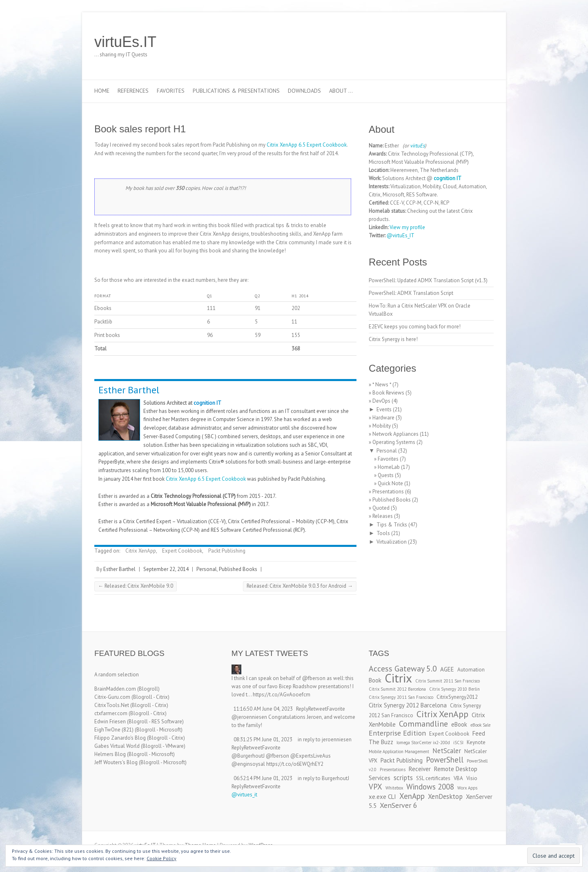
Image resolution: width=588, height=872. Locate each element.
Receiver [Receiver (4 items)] (420, 769)
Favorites (171, 91)
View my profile (407, 227)
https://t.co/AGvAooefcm (282, 695)
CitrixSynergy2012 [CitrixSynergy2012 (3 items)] (457, 697)
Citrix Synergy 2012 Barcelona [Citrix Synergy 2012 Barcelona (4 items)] (408, 705)
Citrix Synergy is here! (393, 339)
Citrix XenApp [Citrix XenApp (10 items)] (442, 714)
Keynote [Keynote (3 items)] (476, 742)
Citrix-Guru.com (112, 697)
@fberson (314, 678)
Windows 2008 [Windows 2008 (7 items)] (430, 787)
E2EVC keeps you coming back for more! (415, 327)
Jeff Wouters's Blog (116, 762)
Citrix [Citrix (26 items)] (398, 678)
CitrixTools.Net (112, 705)
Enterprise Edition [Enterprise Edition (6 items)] (397, 733)
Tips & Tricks (392, 525)
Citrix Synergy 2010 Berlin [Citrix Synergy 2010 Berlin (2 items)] (454, 689)
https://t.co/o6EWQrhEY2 (295, 764)
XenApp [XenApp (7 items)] (412, 796)
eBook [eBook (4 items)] (459, 724)
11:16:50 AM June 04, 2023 (263, 709)
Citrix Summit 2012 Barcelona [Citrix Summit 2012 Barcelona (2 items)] (397, 689)
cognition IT (207, 403)
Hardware (383, 418)
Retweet (317, 709)
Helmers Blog (110, 754)
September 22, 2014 (166, 569)
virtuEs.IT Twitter (449, 42)
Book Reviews (388, 393)
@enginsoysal (248, 764)
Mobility (382, 426)
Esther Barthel (129, 390)
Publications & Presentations (236, 91)
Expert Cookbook (182, 551)
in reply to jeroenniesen (325, 739)
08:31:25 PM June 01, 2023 (263, 739)
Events (384, 409)
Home (102, 91)
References (133, 91)
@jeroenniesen (249, 717)
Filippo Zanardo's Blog (120, 738)
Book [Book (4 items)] (375, 680)
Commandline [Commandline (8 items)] (423, 724)
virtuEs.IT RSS (473, 42)
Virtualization (392, 542)
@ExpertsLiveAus (311, 756)
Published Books (238, 569)
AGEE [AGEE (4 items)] (447, 669)
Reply (302, 709)
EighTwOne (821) (114, 730)
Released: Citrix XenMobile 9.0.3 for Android (300, 586)
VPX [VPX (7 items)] (375, 787)
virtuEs (417, 146)
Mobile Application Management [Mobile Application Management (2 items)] (399, 752)
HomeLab (389, 467)
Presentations (388, 492)
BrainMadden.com (115, 689)
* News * (382, 385)
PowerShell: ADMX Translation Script (411, 293)
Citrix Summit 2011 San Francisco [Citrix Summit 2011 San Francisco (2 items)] (448, 681)
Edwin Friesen (110, 721)
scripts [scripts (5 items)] (403, 778)
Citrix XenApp (141, 551)
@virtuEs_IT (401, 235)
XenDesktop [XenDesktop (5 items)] (445, 796)
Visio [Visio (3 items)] (472, 778)
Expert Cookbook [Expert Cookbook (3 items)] (449, 734)
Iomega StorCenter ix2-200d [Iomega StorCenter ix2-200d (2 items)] (423, 743)
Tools (383, 533)
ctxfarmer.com (111, 713)
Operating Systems (394, 442)
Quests (386, 475)
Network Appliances (395, 434)
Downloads (304, 91)
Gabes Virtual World (117, 746)
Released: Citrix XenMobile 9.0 (136, 586)
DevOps (381, 401)
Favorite (336, 709)
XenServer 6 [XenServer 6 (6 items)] (399, 805)
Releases (383, 516)
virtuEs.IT (125, 42)
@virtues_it (244, 795)
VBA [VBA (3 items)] (458, 778)
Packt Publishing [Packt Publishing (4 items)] (402, 760)
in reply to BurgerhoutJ (323, 778)
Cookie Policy (161, 858)
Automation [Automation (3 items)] (471, 670)
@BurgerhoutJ (248, 756)
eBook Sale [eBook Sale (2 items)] (480, 725)
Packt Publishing (227, 551)
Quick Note (390, 483)
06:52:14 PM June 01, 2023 (263, 778)
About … (341, 91)
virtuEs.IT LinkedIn (461, 42)
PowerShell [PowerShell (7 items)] (445, 760)
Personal (207, 569)
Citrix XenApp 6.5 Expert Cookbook (307, 145)
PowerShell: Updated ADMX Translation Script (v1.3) (428, 280)
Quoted (381, 508)
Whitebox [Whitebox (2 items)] (394, 788)
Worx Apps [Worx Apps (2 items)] (467, 788)
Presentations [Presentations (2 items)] (393, 769)
